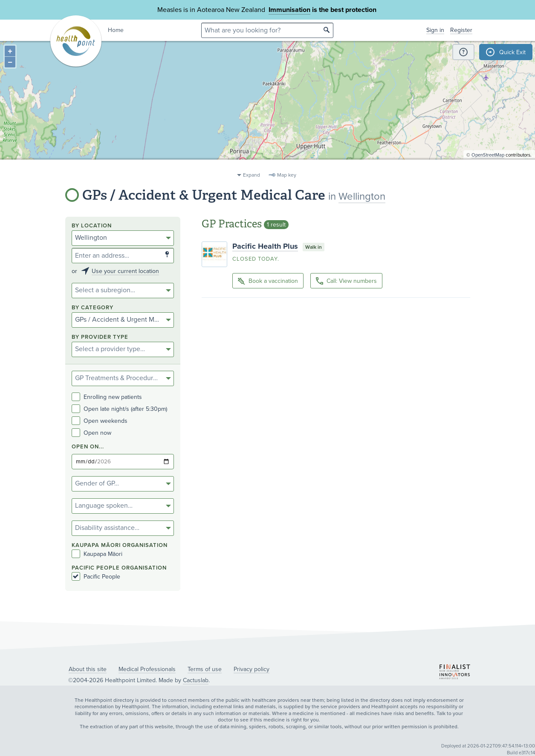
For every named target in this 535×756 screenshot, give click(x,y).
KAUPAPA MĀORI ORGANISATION (120, 545)
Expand (252, 175)
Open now (91, 433)
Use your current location (125, 271)
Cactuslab (196, 680)
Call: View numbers (346, 281)
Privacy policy (252, 669)
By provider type (100, 337)
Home (116, 30)
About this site (88, 669)
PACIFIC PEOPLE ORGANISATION (119, 568)
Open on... (88, 447)
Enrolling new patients (107, 397)
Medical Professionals (147, 669)
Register (461, 30)
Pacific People (96, 577)
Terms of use (205, 669)
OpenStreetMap (488, 164)
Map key (287, 175)
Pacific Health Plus (265, 246)
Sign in (435, 30)
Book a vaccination (268, 281)
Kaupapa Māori (97, 554)
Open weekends (100, 421)
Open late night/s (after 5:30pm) (119, 409)
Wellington (362, 196)
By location (92, 226)
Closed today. (256, 259)
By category (93, 308)
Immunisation (289, 10)
